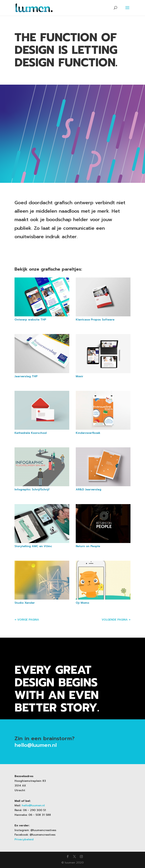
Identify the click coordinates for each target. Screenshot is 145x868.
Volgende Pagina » (116, 620)
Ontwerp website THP (30, 320)
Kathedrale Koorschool (31, 433)
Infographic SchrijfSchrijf (32, 489)
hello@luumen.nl (33, 805)
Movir (79, 376)
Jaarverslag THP (26, 376)
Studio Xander (25, 603)
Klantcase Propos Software (95, 320)
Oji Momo (82, 603)
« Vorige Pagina (27, 620)
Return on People (88, 546)
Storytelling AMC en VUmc (33, 546)
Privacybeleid (24, 839)
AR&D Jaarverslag (88, 489)
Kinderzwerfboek (88, 433)
